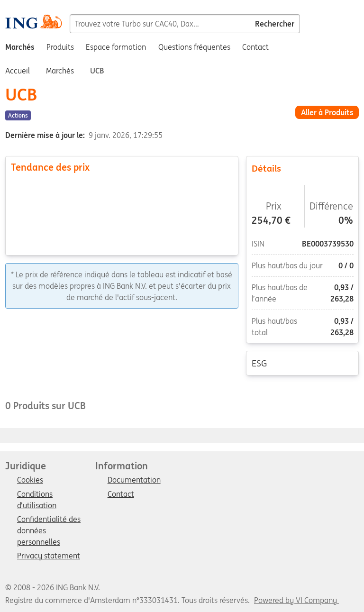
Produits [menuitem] (60, 47)
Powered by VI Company (296, 600)
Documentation (134, 480)
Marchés (60, 71)
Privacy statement (49, 556)
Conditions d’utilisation (37, 495)
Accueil (18, 71)
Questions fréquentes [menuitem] (194, 47)
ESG (303, 363)
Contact (121, 494)
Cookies (30, 480)
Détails (303, 168)
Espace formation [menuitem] (116, 47)
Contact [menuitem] (255, 47)
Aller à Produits (327, 112)
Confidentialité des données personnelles (49, 520)
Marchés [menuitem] (20, 47)
